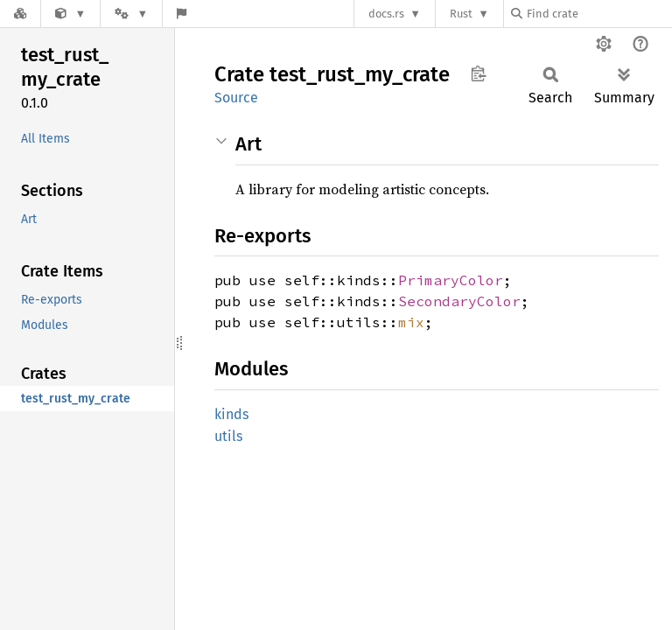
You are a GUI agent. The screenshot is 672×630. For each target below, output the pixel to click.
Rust (461, 14)
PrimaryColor (451, 280)
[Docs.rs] (20, 14)
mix (411, 322)
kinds (231, 414)
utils (228, 436)
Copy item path (478, 73)
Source (236, 98)
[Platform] (131, 14)
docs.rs (386, 14)
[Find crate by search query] (598, 14)
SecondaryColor (459, 301)
